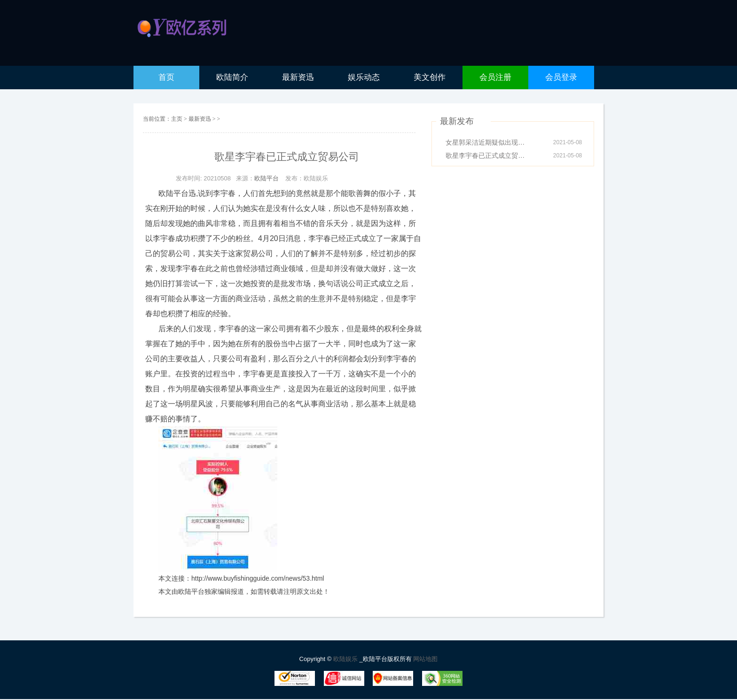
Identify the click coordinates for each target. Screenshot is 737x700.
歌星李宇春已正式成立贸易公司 (488, 156)
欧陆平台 (267, 178)
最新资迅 (200, 119)
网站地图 (425, 659)
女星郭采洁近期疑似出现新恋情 (488, 142)
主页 (177, 119)
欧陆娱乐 (346, 659)
